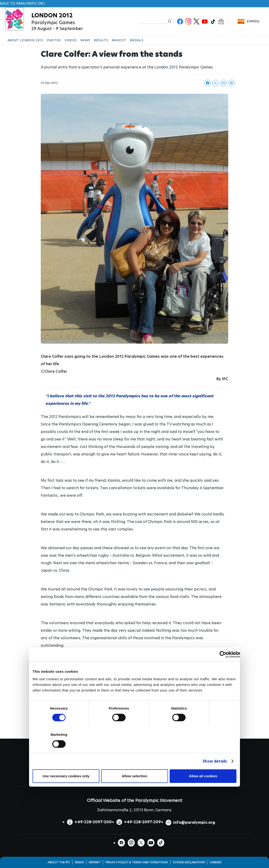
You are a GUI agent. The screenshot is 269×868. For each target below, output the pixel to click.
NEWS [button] (85, 40)
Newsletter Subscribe (221, 21)
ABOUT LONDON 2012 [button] (25, 40)
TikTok (213, 21)
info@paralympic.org (194, 822)
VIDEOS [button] (71, 40)
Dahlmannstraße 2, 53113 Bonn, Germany (134, 810)
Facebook (180, 21)
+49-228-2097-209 (142, 822)
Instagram (188, 21)
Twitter (196, 21)
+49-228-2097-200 (93, 822)
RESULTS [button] (101, 40)
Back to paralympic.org (22, 4)
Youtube (205, 21)
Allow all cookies (203, 776)
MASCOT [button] (119, 40)
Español (253, 21)
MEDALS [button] (137, 40)
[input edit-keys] (154, 21)
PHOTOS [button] (54, 40)
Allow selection (134, 776)
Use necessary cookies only (66, 776)
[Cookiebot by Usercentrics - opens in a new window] (223, 654)
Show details (215, 761)
